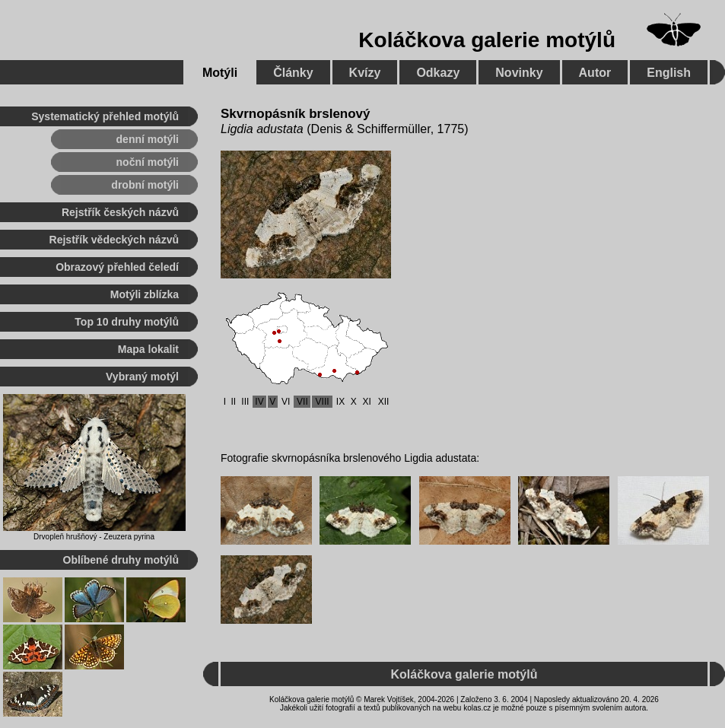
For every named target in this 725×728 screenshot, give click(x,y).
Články (293, 73)
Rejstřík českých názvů (120, 212)
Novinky (519, 73)
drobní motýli (145, 185)
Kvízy (365, 73)
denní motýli (148, 139)
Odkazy (438, 73)
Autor (595, 73)
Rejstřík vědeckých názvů (114, 240)
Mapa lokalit (148, 349)
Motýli (220, 73)
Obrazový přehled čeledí (117, 267)
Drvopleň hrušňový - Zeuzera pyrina (94, 537)
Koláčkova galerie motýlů (487, 40)
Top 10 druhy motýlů (127, 322)
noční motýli (148, 162)
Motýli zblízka (145, 294)
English (669, 73)
